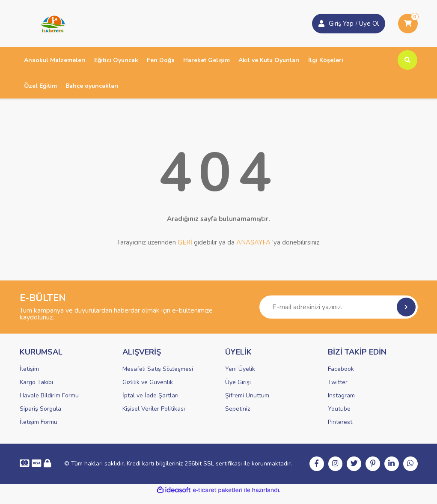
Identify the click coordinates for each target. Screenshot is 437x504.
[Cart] (408, 24)
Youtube (339, 409)
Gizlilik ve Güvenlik (148, 382)
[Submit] (406, 307)
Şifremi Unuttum (247, 395)
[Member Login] (321, 24)
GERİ (185, 242)
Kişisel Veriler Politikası (154, 409)
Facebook (341, 369)
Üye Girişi (238, 382)
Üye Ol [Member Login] (369, 24)
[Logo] (50, 23)
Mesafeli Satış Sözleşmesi (158, 369)
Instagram (341, 395)
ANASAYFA (253, 242)
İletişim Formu (39, 422)
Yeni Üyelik (240, 369)
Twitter (338, 382)
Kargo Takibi (36, 382)
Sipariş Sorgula (40, 409)
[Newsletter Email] (339, 307)
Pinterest (340, 422)
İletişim (29, 369)
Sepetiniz (238, 409)
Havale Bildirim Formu (49, 395)
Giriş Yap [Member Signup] (341, 24)
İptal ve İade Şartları (150, 395)
